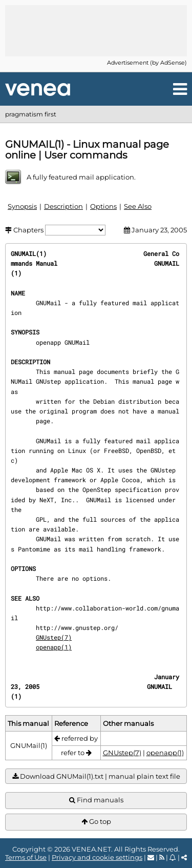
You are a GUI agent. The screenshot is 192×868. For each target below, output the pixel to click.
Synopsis (22, 206)
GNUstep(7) (54, 637)
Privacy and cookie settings (97, 857)
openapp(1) (54, 647)
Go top (96, 822)
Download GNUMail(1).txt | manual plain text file (96, 776)
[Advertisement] (96, 31)
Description (63, 206)
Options (103, 206)
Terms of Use (26, 857)
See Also (138, 206)
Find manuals (96, 800)
